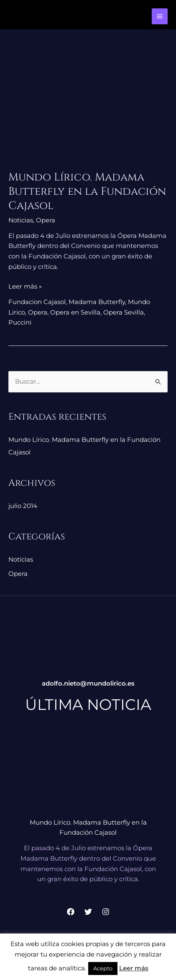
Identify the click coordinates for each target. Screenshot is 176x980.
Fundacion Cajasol (37, 302)
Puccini (20, 322)
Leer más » (25, 286)
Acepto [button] (103, 968)
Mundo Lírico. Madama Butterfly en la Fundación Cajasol (87, 192)
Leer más (134, 968)
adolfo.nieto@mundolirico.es (88, 683)
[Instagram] (106, 912)
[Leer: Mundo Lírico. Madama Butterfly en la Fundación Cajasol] (88, 107)
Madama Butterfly (97, 302)
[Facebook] (71, 912)
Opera (46, 220)
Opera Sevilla (124, 312)
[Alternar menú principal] (160, 17)
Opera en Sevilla (75, 312)
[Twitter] (88, 912)
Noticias (21, 220)
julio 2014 (23, 506)
